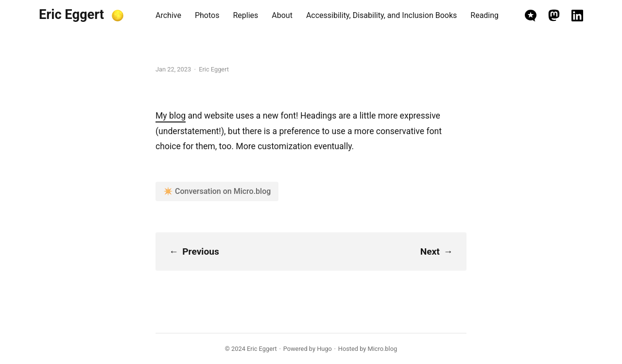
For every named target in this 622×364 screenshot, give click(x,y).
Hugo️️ (324, 349)
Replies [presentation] (245, 15)
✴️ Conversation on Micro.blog (217, 191)
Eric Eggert (71, 15)
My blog (171, 116)
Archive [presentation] (168, 15)
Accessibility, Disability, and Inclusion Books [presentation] (381, 15)
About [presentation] (282, 15)
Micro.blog (383, 349)
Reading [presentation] (484, 15)
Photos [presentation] (207, 15)
